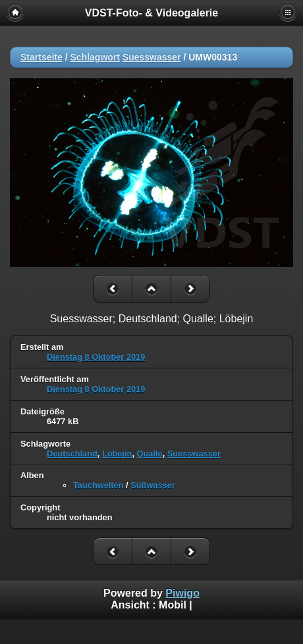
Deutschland (72, 454)
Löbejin (117, 454)
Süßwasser (153, 485)
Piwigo (182, 593)
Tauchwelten (98, 485)
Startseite (41, 57)
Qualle (150, 454)
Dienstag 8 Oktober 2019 (96, 357)
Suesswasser (152, 57)
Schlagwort (95, 57)
